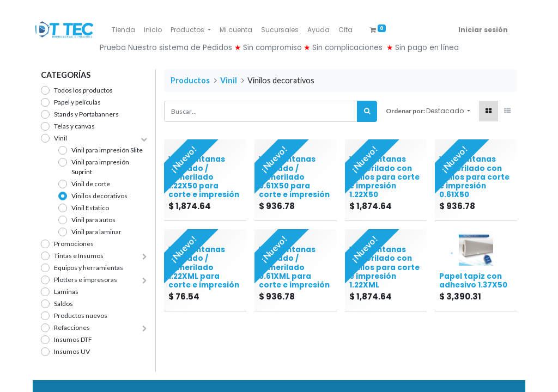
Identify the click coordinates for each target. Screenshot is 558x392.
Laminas (66, 292)
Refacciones (72, 327)
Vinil (60, 138)
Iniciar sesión (483, 30)
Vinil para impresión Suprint (100, 167)
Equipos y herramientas (89, 268)
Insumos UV (72, 351)
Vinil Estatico (90, 208)
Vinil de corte (91, 184)
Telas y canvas (74, 126)
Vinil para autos (93, 220)
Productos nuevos (81, 316)
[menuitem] (123, 30)
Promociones (74, 244)
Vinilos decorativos (99, 196)
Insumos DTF (73, 339)
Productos (190, 80)
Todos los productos (83, 90)
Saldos (63, 304)
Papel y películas (77, 102)
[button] (448, 111)
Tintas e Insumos (79, 256)
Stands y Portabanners (86, 114)
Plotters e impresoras (86, 280)
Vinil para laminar (96, 232)
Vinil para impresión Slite (107, 150)
